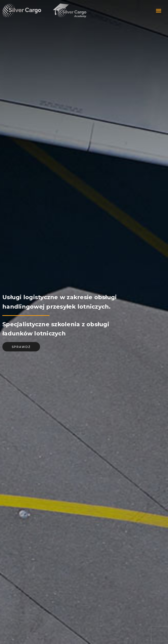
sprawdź (21, 347)
